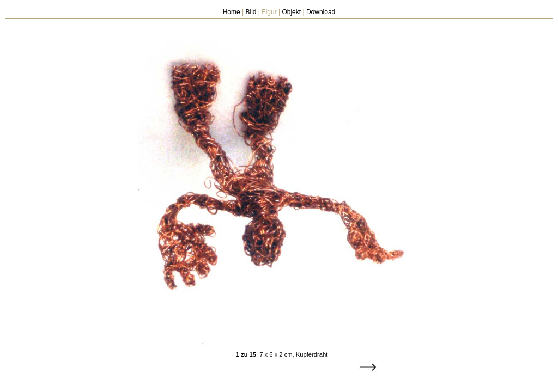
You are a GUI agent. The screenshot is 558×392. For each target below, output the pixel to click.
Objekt (291, 12)
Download (321, 12)
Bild (251, 12)
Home (232, 12)
